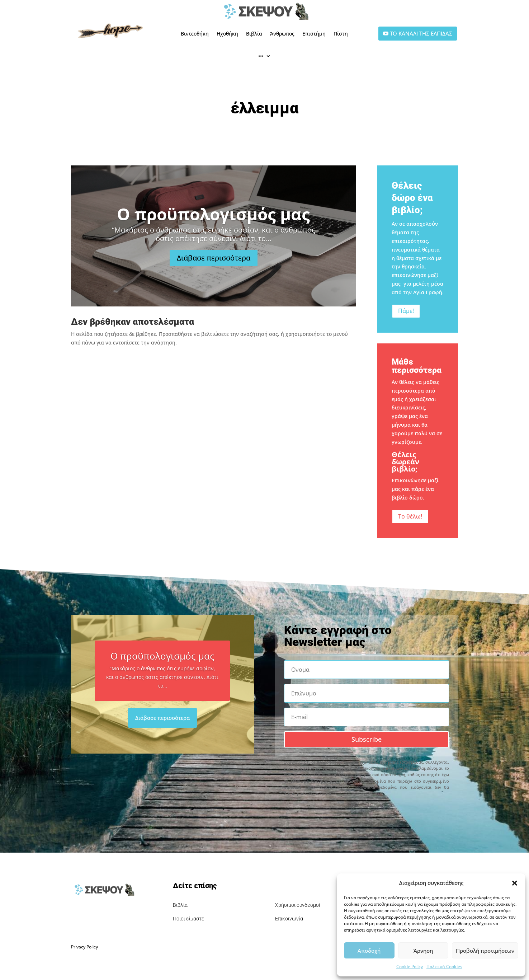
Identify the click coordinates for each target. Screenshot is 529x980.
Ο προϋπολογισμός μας (213, 214)
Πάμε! (406, 311)
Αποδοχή (369, 951)
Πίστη (341, 34)
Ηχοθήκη (227, 34)
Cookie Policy (410, 967)
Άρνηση (423, 951)
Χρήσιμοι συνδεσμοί (298, 905)
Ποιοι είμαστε (189, 919)
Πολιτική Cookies (444, 967)
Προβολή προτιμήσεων (485, 951)
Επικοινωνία (289, 919)
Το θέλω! (410, 516)
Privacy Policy (84, 947)
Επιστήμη (314, 34)
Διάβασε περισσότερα (214, 258)
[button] (515, 883)
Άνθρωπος (282, 34)
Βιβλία (254, 34)
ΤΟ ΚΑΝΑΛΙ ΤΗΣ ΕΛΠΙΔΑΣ (421, 33)
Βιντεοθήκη (195, 34)
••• (261, 56)
